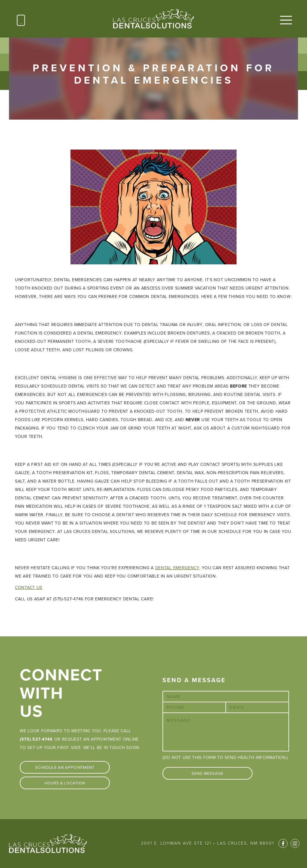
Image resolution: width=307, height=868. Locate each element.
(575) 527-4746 (36, 739)
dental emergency (177, 568)
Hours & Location (65, 783)
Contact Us (29, 588)
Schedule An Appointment (65, 768)
